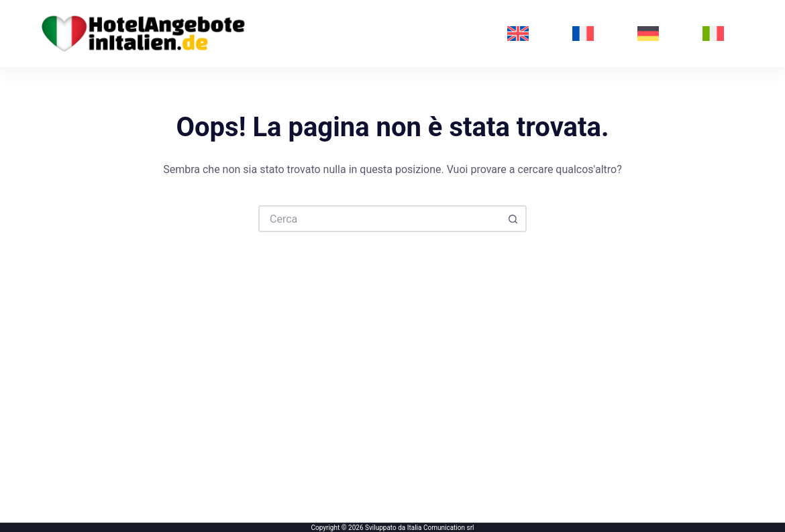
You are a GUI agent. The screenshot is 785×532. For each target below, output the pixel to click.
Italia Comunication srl (441, 528)
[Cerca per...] (379, 219)
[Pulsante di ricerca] (513, 219)
